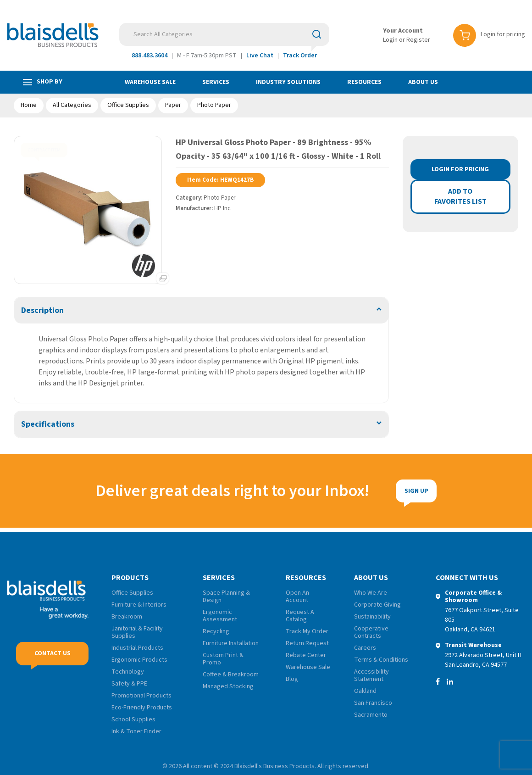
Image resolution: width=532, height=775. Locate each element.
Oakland (365, 691)
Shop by (43, 82)
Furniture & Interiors (139, 605)
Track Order (300, 56)
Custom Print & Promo (223, 659)
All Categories (72, 105)
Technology (128, 672)
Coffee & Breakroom (231, 675)
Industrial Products (137, 648)
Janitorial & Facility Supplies (137, 632)
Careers (365, 648)
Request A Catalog (300, 616)
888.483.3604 (150, 56)
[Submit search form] (317, 34)
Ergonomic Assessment (220, 616)
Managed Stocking (228, 686)
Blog (292, 679)
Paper (173, 105)
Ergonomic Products (139, 660)
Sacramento (371, 715)
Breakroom (127, 617)
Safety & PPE (129, 684)
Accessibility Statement (371, 675)
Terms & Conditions (381, 660)
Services (216, 82)
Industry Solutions (288, 82)
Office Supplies (128, 105)
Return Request (307, 643)
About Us (423, 82)
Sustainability (372, 617)
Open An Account (297, 597)
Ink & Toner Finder (136, 731)
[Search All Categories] (224, 34)
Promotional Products (141, 696)
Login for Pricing (460, 169)
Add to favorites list (460, 197)
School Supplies (133, 719)
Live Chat (260, 56)
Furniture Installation (231, 643)
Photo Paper (214, 105)
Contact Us (53, 658)
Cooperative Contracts (371, 632)
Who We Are (371, 593)
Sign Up (367, 491)
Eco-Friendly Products (142, 708)
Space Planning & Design (226, 597)
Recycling (216, 631)
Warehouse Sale (150, 82)
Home (29, 105)
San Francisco (373, 703)
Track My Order (307, 631)
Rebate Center (306, 655)
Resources (364, 82)
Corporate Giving (377, 605)
